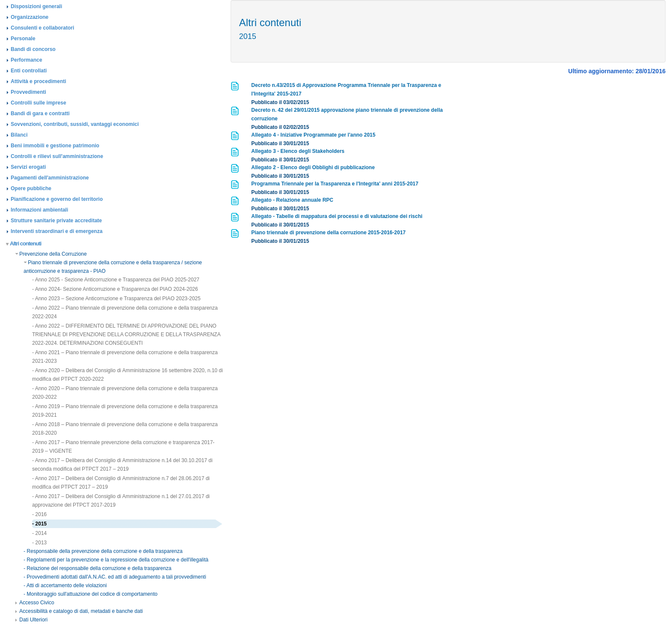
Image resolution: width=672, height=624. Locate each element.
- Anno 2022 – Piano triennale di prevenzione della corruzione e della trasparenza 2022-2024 (125, 312)
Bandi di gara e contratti (40, 113)
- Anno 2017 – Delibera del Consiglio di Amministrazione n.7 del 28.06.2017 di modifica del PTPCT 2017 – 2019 (121, 483)
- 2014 (39, 533)
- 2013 (39, 543)
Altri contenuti (24, 243)
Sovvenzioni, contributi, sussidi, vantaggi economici (75, 124)
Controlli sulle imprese (38, 103)
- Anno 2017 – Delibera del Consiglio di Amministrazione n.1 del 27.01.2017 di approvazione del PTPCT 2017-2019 (121, 501)
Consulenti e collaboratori (42, 28)
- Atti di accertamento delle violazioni (65, 585)
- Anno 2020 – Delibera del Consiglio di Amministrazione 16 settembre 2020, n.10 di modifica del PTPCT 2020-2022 (127, 375)
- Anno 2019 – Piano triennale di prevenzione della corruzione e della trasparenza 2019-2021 (125, 411)
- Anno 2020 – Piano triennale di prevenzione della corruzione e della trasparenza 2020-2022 (125, 393)
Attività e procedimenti (38, 81)
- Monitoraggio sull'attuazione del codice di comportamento (90, 594)
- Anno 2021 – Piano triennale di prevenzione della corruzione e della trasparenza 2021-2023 (125, 357)
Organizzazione (30, 17)
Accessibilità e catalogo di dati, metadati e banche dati (79, 611)
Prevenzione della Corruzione (51, 254)
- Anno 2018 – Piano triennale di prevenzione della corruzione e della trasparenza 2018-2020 (125, 429)
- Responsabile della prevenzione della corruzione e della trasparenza (103, 551)
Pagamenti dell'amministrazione (50, 178)
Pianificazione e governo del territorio (57, 199)
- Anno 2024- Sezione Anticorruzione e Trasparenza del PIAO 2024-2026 (115, 289)
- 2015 (39, 524)
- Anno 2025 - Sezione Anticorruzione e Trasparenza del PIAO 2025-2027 (116, 280)
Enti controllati (29, 71)
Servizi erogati (28, 167)
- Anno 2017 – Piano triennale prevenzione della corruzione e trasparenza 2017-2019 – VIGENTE (123, 447)
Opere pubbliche (31, 188)
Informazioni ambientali (39, 210)
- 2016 (39, 514)
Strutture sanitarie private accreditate (56, 221)
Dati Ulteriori (31, 620)
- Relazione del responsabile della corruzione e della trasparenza (97, 568)
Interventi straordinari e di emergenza (57, 231)
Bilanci (19, 135)
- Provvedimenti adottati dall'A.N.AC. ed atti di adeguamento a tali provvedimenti (115, 577)
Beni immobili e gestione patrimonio (55, 146)
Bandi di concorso (33, 49)
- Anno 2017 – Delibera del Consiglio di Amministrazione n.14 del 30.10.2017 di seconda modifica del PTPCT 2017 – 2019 (122, 465)
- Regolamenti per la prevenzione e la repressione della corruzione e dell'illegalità (116, 560)
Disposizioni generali (36, 6)
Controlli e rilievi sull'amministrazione (57, 156)
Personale (23, 39)
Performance (26, 60)
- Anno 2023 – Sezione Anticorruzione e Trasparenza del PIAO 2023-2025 (116, 299)
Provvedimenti (28, 92)
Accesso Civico (34, 603)
